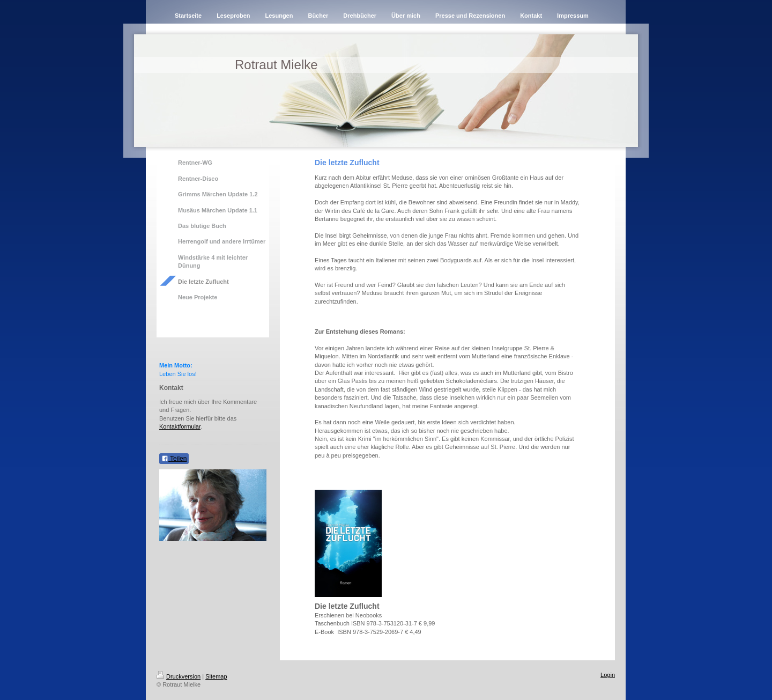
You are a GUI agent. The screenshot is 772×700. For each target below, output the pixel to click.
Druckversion (179, 676)
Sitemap (216, 676)
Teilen (174, 459)
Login (608, 675)
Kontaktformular (180, 426)
